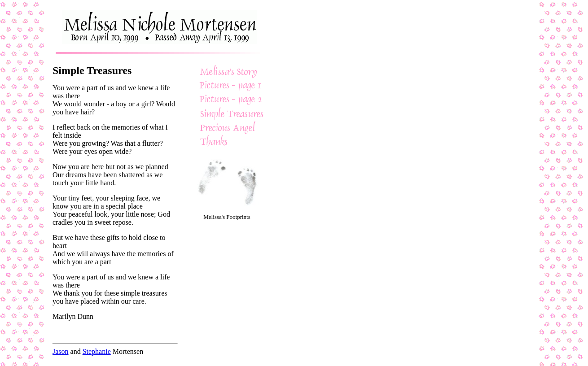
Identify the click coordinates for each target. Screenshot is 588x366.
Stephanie (97, 351)
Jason (61, 351)
